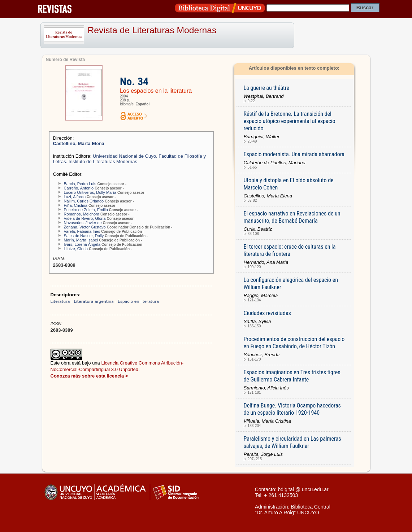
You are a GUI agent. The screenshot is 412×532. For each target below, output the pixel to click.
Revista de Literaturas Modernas (152, 30)
